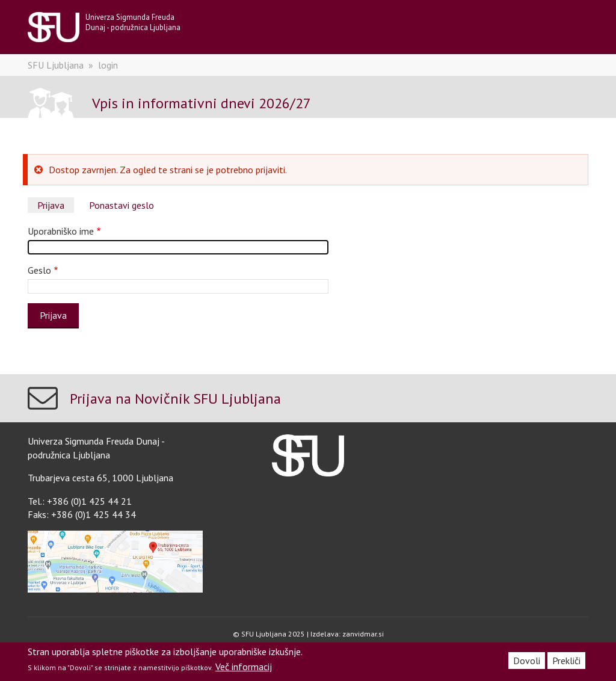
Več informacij (244, 667)
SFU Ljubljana (56, 65)
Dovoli (527, 661)
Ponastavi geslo (122, 205)
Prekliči (566, 661)
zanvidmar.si (363, 634)
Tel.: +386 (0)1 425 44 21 (80, 501)
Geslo (39, 270)
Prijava (51, 205)
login (108, 65)
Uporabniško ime (61, 231)
